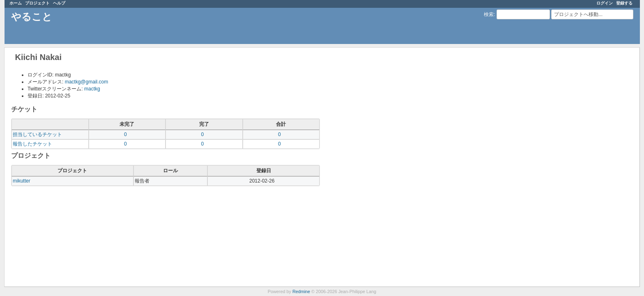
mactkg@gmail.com (87, 82)
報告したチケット (32, 144)
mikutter (22, 181)
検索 (489, 14)
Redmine (301, 291)
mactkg (92, 89)
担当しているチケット (37, 134)
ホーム (16, 3)
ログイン (605, 3)
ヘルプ (59, 3)
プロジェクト (37, 3)
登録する (624, 3)
